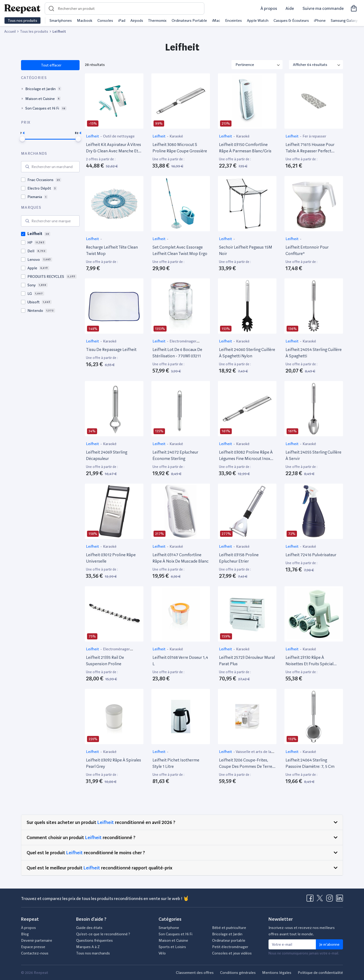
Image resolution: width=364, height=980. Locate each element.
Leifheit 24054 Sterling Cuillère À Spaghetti (314, 353)
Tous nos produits (22, 20)
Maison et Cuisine (173, 940)
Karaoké (176, 136)
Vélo (162, 953)
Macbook (85, 20)
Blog (25, 934)
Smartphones (61, 20)
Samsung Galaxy (344, 20)
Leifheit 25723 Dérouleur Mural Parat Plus (247, 661)
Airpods (137, 20)
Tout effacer (51, 65)
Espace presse (33, 947)
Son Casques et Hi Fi (175, 934)
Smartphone (169, 928)
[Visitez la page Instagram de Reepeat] (331, 900)
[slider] (22, 139)
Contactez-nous (35, 953)
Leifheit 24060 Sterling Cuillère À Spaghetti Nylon (247, 353)
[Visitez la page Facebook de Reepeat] (311, 900)
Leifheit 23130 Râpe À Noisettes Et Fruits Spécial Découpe (309, 661)
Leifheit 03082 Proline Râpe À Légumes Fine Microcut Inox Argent (246, 456)
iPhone (320, 20)
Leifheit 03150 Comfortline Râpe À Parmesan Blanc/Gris (245, 148)
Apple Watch (258, 20)
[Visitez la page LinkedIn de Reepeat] (340, 900)
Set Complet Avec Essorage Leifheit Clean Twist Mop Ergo (180, 250)
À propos (269, 8)
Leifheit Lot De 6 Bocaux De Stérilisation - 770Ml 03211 (177, 353)
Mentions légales (277, 973)
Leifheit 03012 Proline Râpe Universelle (111, 558)
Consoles (105, 20)
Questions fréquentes (94, 940)
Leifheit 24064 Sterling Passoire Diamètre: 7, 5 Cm (310, 763)
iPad (122, 20)
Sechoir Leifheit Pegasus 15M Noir (246, 250)
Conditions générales (238, 973)
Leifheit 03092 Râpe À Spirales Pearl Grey (113, 763)
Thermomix (157, 20)
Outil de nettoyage (119, 136)
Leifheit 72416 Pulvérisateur (311, 555)
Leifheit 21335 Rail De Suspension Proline (105, 661)
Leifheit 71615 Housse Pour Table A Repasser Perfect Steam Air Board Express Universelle (310, 148)
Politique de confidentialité (320, 973)
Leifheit (93, 136)
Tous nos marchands (93, 953)
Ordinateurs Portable (189, 20)
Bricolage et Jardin (227, 934)
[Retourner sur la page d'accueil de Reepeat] (22, 9)
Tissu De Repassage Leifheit (111, 349)
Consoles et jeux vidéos (232, 953)
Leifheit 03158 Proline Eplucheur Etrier (239, 558)
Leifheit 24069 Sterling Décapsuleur (107, 455)
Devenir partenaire (37, 940)
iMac (216, 20)
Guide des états (89, 928)
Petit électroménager (230, 947)
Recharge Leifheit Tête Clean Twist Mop (112, 250)
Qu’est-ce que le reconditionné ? (103, 934)
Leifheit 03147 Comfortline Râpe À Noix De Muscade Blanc (181, 558)
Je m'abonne (329, 944)
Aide (290, 8)
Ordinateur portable (229, 940)
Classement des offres (195, 973)
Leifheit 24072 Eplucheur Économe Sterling (175, 455)
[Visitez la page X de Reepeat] (321, 900)
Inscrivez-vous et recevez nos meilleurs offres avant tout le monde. (302, 931)
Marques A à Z (88, 947)
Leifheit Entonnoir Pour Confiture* (307, 250)
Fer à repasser (314, 136)
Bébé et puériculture (229, 928)
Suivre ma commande (323, 8)
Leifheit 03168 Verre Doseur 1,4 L (180, 661)
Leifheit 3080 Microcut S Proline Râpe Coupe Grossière (180, 148)
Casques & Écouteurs (291, 20)
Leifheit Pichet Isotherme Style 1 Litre (176, 763)
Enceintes (233, 20)
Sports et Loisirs (172, 947)
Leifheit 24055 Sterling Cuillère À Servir (313, 455)
